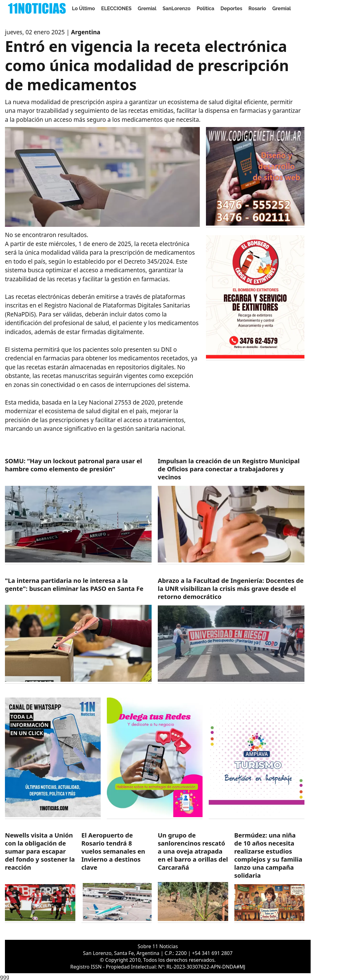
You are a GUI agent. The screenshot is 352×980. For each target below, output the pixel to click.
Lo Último (84, 8)
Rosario (257, 8)
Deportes (231, 8)
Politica (205, 8)
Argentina (86, 32)
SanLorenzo (177, 8)
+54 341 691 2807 (212, 953)
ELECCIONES (116, 8)
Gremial (147, 8)
